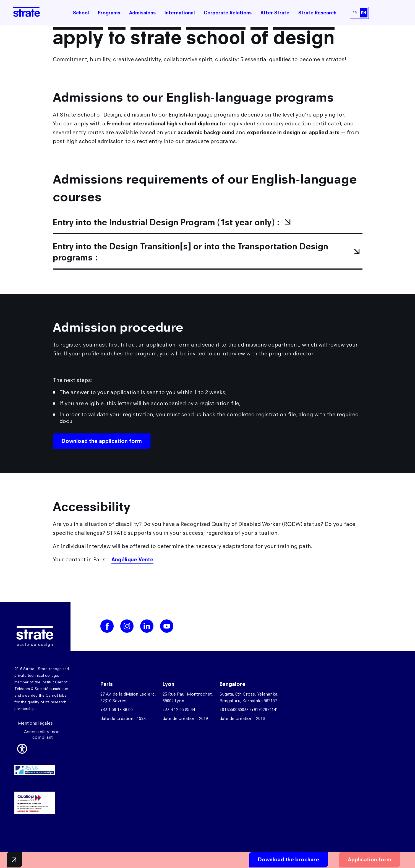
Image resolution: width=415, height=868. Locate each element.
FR (355, 13)
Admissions (142, 13)
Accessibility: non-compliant (43, 737)
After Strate (275, 13)
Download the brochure (268, 859)
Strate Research (317, 13)
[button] (22, 750)
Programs (109, 13)
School (81, 13)
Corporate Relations (228, 13)
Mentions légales (35, 726)
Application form (349, 859)
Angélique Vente (132, 562)
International (180, 13)
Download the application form (102, 444)
